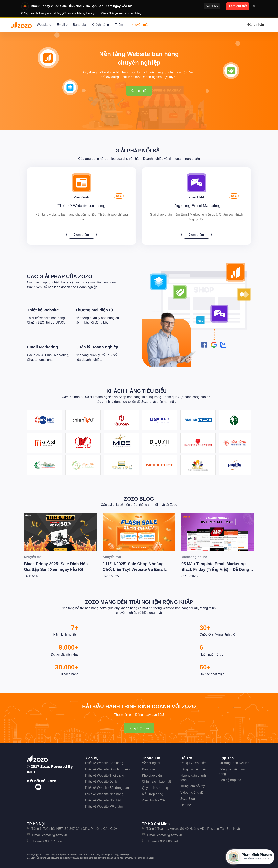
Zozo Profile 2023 (155, 800)
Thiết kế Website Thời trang (104, 775)
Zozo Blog (139, 499)
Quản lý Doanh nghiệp (97, 347)
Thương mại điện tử (94, 310)
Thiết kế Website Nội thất (103, 800)
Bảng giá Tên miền (194, 769)
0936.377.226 (53, 841)
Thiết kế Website (43, 310)
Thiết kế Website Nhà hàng (104, 794)
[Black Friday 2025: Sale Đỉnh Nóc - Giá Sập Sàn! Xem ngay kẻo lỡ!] (60, 532)
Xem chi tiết (139, 91)
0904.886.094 (168, 841)
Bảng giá (79, 25)
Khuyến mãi (140, 25)
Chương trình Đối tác (234, 763)
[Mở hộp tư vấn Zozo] (250, 857)
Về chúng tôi (151, 763)
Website (44, 25)
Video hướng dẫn (193, 792)
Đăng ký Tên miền (193, 763)
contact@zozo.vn (55, 835)
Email (62, 25)
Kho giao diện (152, 775)
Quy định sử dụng (155, 788)
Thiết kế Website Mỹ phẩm (104, 807)
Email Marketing (42, 347)
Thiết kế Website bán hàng (81, 206)
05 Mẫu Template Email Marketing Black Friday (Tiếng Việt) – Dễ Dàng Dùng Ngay (215, 569)
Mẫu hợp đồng (153, 794)
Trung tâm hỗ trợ (192, 786)
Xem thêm (82, 235)
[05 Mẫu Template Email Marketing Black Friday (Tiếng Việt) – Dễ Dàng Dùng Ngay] (218, 532)
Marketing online (194, 557)
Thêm (120, 25)
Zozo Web (81, 197)
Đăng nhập (256, 25)
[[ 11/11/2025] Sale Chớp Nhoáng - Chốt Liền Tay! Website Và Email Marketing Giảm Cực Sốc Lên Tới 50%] (139, 532)
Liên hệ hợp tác (230, 780)
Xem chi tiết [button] (238, 6)
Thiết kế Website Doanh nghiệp (107, 769)
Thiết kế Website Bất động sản (107, 788)
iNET (31, 772)
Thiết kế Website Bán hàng (104, 763)
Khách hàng (100, 25)
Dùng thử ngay (139, 728)
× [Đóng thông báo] (254, 6)
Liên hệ (186, 805)
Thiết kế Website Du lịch (102, 782)
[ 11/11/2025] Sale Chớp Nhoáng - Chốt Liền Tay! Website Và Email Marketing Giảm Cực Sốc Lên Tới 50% (139, 569)
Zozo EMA (196, 197)
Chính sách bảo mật (156, 782)
